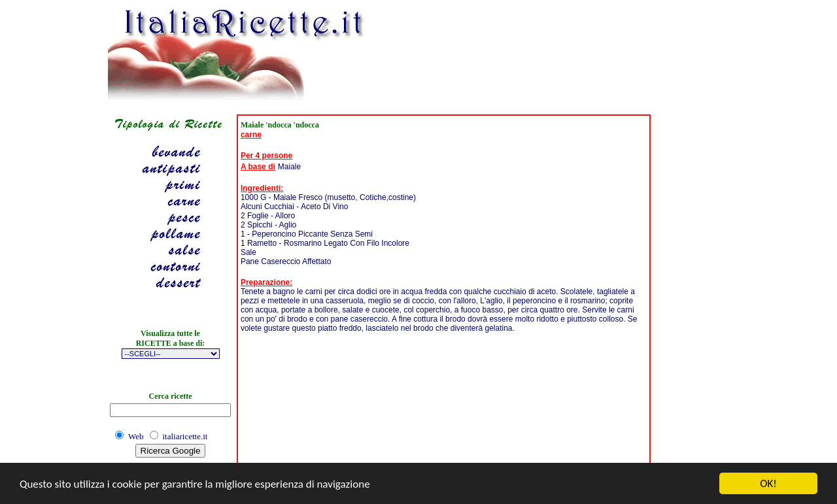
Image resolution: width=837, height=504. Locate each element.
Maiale (289, 167)
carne (251, 135)
